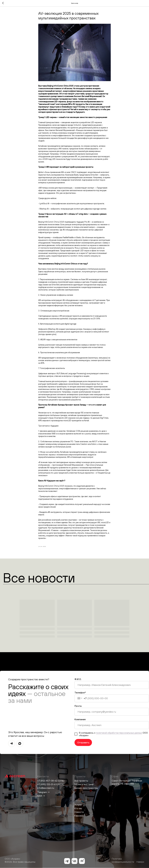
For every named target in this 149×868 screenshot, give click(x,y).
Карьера (79, 816)
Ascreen (78, 96)
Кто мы (78, 808)
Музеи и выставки (84, 784)
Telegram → (44, 792)
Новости (79, 812)
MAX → (41, 796)
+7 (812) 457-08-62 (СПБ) (51, 781)
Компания (80, 719)
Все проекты (81, 781)
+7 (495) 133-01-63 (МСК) (51, 784)
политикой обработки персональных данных (119, 733)
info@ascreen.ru (46, 788)
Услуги (78, 805)
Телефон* (80, 693)
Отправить (83, 742)
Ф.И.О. (78, 679)
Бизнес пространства (86, 788)
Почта (78, 706)
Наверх (140, 862)
